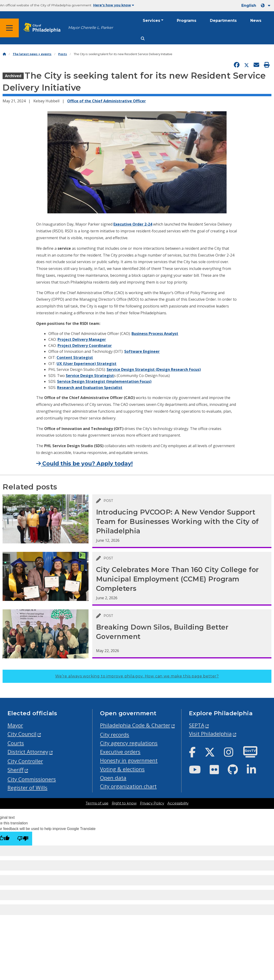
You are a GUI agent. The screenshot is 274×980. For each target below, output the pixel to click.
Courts (16, 743)
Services (151, 21)
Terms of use (97, 803)
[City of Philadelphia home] (43, 28)
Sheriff (15, 770)
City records (115, 735)
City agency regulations (129, 743)
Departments (223, 21)
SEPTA (197, 725)
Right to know (124, 803)
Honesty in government (129, 760)
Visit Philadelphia (210, 734)
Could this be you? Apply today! (84, 464)
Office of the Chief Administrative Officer (106, 101)
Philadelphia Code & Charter (135, 725)
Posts (63, 54)
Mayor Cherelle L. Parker (91, 28)
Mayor (15, 725)
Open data (113, 778)
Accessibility (178, 803)
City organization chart (128, 786)
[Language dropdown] (266, 6)
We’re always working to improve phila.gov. (137, 676)
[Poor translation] (23, 839)
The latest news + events (32, 54)
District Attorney (28, 752)
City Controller (25, 761)
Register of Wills (27, 788)
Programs (187, 21)
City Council (22, 734)
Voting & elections (122, 769)
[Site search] (143, 39)
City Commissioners (32, 779)
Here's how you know (114, 5)
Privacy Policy (152, 803)
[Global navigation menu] (9, 28)
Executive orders (120, 752)
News (256, 21)
